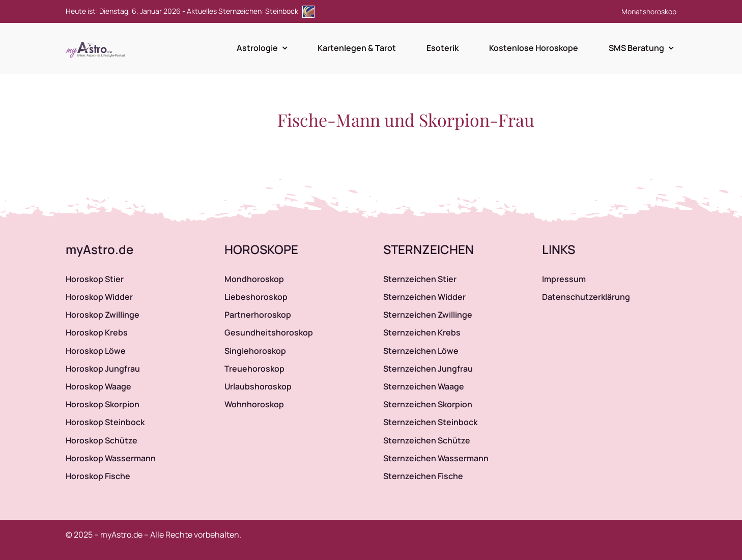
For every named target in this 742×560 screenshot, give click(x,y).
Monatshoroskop (649, 11)
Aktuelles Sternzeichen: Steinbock (251, 11)
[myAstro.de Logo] (97, 42)
